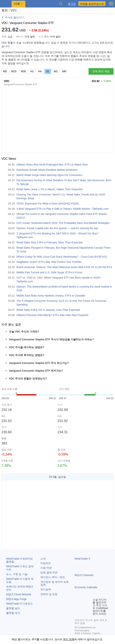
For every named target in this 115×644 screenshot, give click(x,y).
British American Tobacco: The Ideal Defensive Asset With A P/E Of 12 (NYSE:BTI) (64, 267)
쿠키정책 (46, 590)
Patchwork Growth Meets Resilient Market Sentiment (47, 170)
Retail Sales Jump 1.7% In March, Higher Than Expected (49, 189)
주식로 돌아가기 (14, 17)
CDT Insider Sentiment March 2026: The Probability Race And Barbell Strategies (63, 223)
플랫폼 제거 (13, 613)
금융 (10, 37)
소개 (43, 559)
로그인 (72, 4)
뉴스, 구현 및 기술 (17, 574)
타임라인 (46, 563)
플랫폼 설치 (13, 608)
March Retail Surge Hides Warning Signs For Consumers (49, 175)
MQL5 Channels (84, 575)
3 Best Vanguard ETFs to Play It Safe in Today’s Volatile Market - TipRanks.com (62, 209)
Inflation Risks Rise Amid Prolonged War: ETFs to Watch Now (52, 165)
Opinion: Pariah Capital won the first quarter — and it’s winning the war (57, 228)
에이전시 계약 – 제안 (53, 577)
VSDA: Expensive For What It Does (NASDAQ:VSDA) (48, 203)
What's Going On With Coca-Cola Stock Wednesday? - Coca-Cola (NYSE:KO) (62, 257)
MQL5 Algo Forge (16, 599)
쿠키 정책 (69, 639)
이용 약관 (46, 568)
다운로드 (19, 604)
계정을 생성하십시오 (92, 4)
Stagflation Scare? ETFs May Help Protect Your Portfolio (49, 262)
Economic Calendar (86, 587)
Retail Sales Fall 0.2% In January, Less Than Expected (48, 310)
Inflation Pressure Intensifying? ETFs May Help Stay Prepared (52, 315)
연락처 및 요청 (49, 594)
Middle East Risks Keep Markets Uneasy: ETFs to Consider (51, 296)
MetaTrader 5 (82, 559)
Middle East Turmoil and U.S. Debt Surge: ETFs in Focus (49, 272)
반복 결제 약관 (49, 572)
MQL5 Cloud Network (19, 594)
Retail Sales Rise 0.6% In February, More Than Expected (49, 242)
